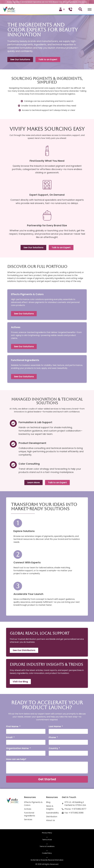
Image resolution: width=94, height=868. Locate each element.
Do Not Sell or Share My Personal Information (47, 860)
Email (10, 738)
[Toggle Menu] (90, 9)
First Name (12, 727)
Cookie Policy (47, 853)
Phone (53, 738)
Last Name (55, 727)
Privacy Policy (47, 833)
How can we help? (16, 759)
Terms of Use (47, 840)
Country (54, 748)
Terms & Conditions (47, 846)
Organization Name (18, 748)
